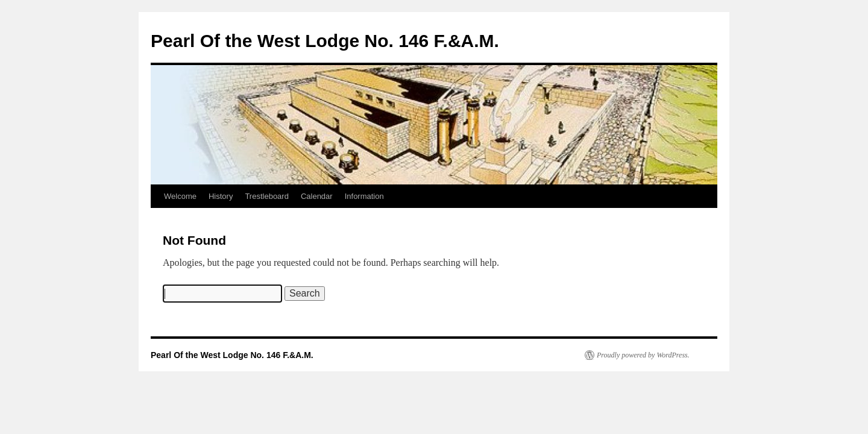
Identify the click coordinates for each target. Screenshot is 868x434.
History (221, 196)
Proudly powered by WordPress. (643, 355)
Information (364, 196)
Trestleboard (267, 196)
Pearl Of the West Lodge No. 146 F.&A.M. (325, 41)
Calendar (317, 196)
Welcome (180, 196)
